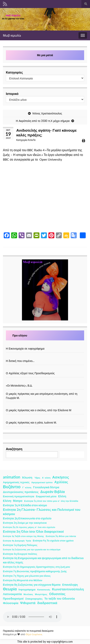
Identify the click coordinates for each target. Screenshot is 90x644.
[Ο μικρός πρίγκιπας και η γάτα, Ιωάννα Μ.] (45, 418)
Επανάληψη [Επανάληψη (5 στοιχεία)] (70, 585)
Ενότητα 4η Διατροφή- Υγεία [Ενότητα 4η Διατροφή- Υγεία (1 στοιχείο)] (17, 541)
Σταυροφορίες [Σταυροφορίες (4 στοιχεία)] (34, 599)
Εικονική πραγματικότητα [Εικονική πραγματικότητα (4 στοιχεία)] (19, 496)
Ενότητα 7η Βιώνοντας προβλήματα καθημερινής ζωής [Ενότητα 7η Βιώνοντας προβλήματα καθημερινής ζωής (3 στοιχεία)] (35, 571)
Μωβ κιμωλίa (12, 35)
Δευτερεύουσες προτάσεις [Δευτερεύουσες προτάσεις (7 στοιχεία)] (21, 492)
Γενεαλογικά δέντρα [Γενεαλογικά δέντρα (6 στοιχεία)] (46, 487)
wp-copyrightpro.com (60, 642)
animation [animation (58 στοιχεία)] (12, 477)
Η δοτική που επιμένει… (20, 361)
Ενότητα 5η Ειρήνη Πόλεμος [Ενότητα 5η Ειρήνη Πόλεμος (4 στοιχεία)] (20, 545)
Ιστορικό (12, 94)
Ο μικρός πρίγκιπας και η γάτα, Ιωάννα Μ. (31, 422)
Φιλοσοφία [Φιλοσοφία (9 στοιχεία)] (11, 603)
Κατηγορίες (14, 72)
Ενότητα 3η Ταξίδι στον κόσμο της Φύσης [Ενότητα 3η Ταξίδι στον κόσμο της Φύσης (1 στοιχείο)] (23, 536)
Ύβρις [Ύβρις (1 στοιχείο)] (37, 478)
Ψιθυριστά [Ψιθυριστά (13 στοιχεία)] (28, 603)
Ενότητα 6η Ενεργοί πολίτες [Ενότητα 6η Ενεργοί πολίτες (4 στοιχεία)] (20, 554)
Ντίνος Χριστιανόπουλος (47, 113)
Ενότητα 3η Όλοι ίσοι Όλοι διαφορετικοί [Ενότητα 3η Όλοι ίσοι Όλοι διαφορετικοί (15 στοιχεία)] (33, 532)
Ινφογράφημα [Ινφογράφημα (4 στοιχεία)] (27, 589)
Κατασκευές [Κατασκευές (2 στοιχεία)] (44, 590)
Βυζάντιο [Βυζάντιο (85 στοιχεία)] (12, 487)
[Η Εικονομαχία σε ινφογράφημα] (45, 344)
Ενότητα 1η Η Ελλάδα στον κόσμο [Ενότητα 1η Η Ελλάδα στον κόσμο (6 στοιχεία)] (25, 505)
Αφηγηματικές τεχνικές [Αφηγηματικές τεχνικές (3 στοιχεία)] (16, 482)
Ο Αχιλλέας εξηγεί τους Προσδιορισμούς (30, 373)
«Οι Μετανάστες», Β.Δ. (19, 385)
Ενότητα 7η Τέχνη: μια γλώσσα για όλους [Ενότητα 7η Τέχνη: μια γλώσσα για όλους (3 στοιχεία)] (27, 576)
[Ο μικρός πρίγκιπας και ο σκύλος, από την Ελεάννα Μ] (45, 406)
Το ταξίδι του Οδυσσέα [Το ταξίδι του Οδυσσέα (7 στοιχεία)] (60, 599)
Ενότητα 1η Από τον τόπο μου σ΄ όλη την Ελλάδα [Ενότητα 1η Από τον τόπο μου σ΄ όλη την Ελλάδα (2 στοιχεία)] (51, 501)
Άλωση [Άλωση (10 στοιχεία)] (27, 477)
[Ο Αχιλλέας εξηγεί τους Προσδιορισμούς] (45, 369)
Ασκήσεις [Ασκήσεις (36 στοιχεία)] (61, 477)
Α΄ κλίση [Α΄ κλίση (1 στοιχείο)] (46, 478)
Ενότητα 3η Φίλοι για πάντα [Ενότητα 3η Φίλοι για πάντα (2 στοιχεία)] (61, 536)
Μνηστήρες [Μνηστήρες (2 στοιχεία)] (41, 594)
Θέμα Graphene (34, 634)
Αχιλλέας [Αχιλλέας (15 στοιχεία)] (61, 482)
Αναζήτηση (14, 449)
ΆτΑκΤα (32, 140)
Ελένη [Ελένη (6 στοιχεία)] (62, 496)
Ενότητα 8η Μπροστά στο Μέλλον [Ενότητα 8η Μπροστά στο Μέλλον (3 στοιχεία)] (23, 580)
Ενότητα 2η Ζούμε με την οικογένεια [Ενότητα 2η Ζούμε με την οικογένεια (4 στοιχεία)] (25, 523)
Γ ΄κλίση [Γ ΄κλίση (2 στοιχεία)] (27, 487)
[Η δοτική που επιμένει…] (45, 357)
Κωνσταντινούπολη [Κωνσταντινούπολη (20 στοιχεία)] (68, 589)
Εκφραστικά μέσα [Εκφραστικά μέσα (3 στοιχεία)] (46, 496)
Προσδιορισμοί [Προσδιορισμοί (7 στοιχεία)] (13, 599)
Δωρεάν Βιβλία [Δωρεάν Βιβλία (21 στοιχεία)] (53, 492)
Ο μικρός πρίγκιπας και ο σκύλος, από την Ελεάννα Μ (39, 410)
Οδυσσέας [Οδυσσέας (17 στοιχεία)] (57, 594)
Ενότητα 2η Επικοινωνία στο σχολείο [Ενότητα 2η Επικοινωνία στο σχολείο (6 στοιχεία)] (27, 518)
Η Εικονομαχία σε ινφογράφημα (25, 349)
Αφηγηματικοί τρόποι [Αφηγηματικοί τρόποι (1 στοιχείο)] (42, 482)
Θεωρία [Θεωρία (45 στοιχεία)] (10, 589)
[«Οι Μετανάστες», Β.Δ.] (45, 381)
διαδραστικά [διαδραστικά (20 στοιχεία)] (47, 603)
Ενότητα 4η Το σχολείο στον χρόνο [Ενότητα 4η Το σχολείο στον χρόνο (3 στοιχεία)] (53, 541)
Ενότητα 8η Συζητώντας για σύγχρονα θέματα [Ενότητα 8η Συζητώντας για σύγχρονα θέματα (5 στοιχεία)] (32, 585)
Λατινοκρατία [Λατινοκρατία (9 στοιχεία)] (12, 594)
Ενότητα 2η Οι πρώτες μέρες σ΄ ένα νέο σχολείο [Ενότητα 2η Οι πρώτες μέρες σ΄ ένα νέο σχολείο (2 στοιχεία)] (29, 527)
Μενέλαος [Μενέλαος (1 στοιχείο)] (28, 594)
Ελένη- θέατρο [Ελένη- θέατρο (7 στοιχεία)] (13, 501)
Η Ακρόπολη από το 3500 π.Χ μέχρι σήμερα (43, 121)
